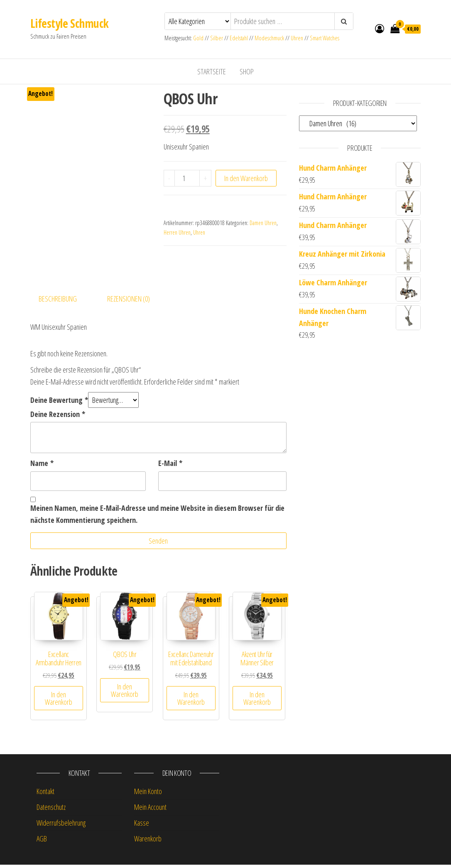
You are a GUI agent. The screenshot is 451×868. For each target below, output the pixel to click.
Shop (247, 71)
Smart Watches (325, 38)
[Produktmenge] (187, 178)
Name (42, 466)
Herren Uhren (177, 232)
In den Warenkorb (246, 178)
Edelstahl (239, 38)
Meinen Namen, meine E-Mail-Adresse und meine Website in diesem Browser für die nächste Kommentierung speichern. (157, 517)
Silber (217, 38)
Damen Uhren (263, 223)
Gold (199, 38)
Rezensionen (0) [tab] (129, 302)
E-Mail (170, 466)
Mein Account (150, 810)
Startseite (212, 71)
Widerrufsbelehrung (61, 826)
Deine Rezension (58, 417)
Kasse (142, 826)
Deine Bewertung (59, 403)
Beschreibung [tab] (58, 302)
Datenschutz (51, 810)
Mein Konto (148, 794)
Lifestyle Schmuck (69, 23)
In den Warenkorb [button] (59, 701)
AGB (42, 841)
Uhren (297, 38)
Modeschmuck (269, 38)
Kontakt (45, 794)
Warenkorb (148, 841)
